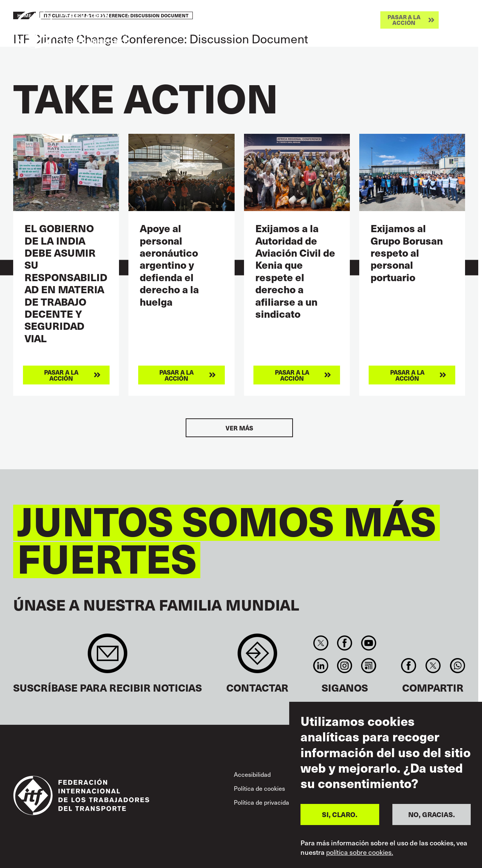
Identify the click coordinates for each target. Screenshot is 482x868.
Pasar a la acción (404, 20)
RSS (368, 666)
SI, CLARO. (340, 814)
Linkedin (321, 666)
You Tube (368, 643)
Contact (257, 657)
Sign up (108, 657)
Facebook (345, 643)
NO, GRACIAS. (432, 814)
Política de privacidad (263, 802)
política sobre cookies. (360, 852)
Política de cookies (259, 788)
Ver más (239, 428)
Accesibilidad (252, 774)
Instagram (345, 666)
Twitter (321, 643)
